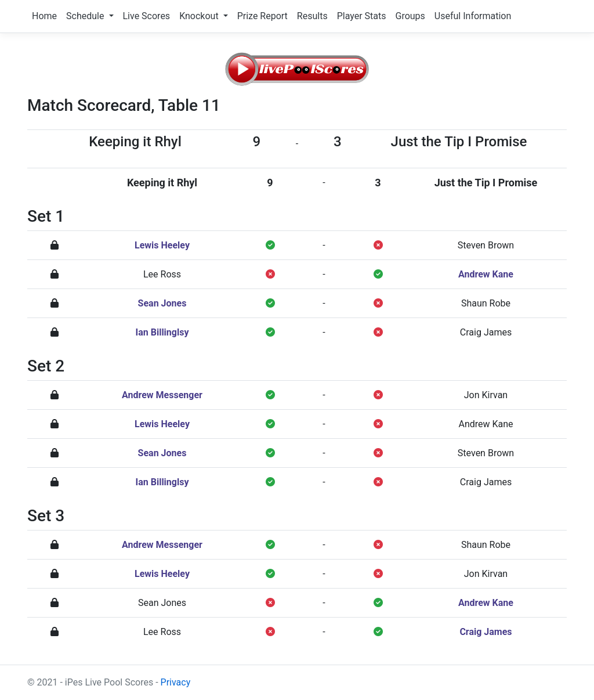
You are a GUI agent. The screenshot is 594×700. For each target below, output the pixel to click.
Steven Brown (486, 245)
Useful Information (473, 16)
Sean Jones (162, 303)
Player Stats (362, 16)
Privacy (176, 682)
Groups (410, 16)
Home (44, 16)
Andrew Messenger (162, 395)
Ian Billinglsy (162, 332)
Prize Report (262, 16)
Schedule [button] (86, 16)
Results (312, 16)
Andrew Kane (486, 274)
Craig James (486, 332)
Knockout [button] (200, 16)
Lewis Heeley (162, 245)
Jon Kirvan (486, 395)
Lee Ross (162, 274)
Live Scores (147, 16)
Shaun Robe (486, 303)
